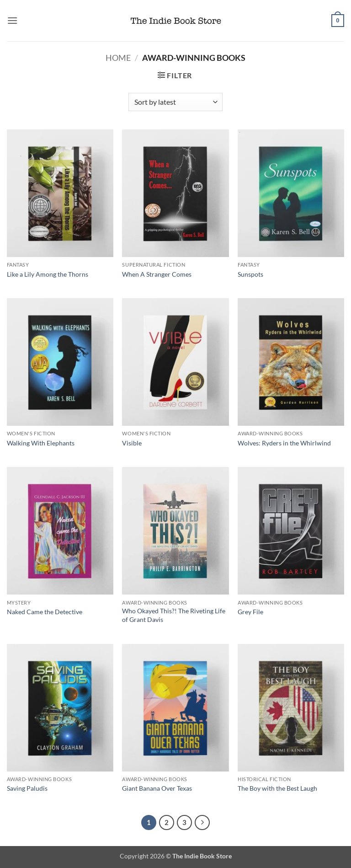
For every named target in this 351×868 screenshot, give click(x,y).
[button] (12, 20)
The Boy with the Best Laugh (277, 788)
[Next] (202, 823)
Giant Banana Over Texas (157, 788)
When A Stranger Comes (157, 274)
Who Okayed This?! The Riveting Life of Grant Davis (174, 615)
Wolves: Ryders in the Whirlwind (284, 443)
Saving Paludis (27, 788)
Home (118, 58)
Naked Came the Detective (45, 612)
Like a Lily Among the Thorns (48, 274)
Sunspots (250, 274)
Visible (132, 443)
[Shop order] (175, 102)
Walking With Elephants (41, 443)
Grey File (250, 612)
